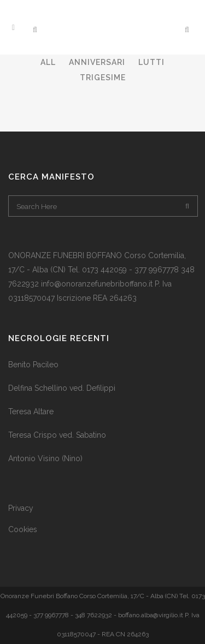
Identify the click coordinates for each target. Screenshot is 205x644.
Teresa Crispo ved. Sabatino (57, 435)
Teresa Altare (31, 412)
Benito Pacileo (33, 365)
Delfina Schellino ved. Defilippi (62, 388)
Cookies (23, 529)
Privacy (21, 508)
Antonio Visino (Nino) (45, 458)
